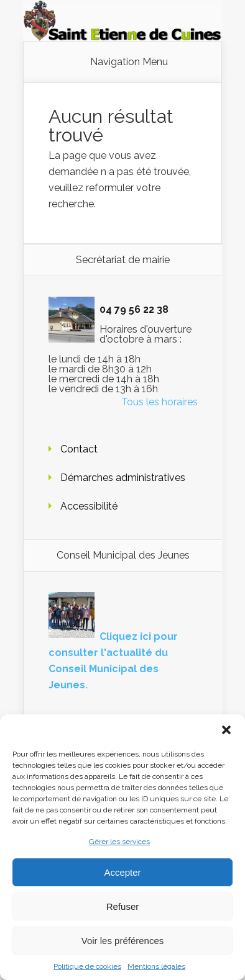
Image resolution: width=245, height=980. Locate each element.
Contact (79, 449)
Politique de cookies (87, 966)
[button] (226, 730)
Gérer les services (119, 842)
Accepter (122, 872)
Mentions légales (156, 966)
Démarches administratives (123, 478)
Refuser (123, 906)
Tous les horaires (159, 402)
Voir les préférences (123, 941)
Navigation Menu (129, 62)
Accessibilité (89, 506)
